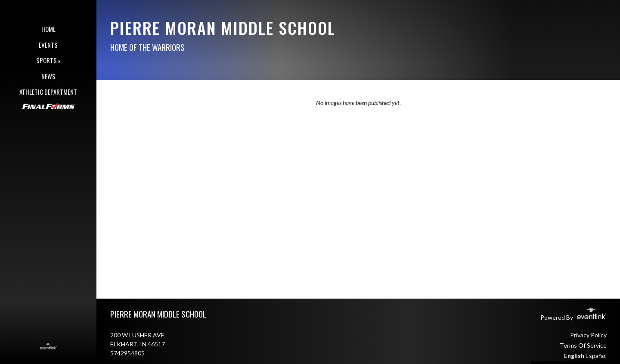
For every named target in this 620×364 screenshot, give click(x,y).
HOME (48, 29)
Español (596, 356)
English (574, 356)
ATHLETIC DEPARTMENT (48, 92)
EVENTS (48, 45)
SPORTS (46, 60)
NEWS (48, 76)
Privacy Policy (588, 335)
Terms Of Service (583, 345)
